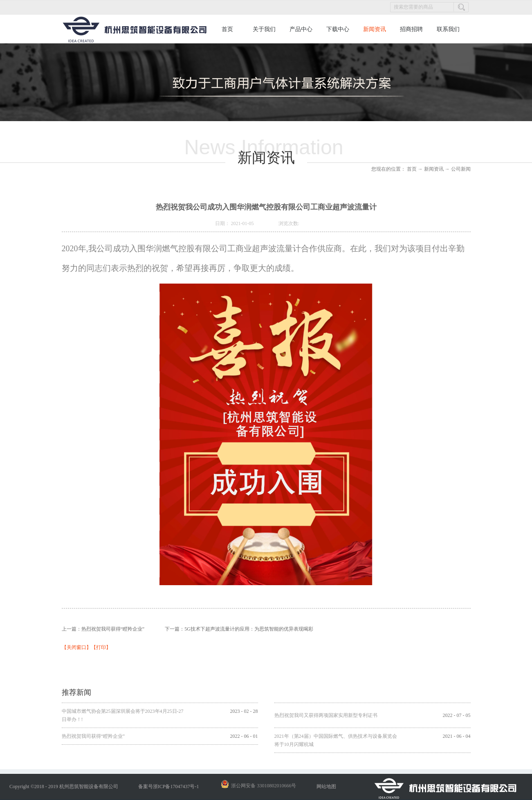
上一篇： (103, 629)
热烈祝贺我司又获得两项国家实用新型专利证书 (326, 715)
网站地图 (325, 786)
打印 (101, 647)
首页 (227, 29)
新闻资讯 (434, 169)
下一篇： (239, 629)
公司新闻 (461, 169)
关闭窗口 (76, 647)
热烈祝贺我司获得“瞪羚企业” (93, 736)
